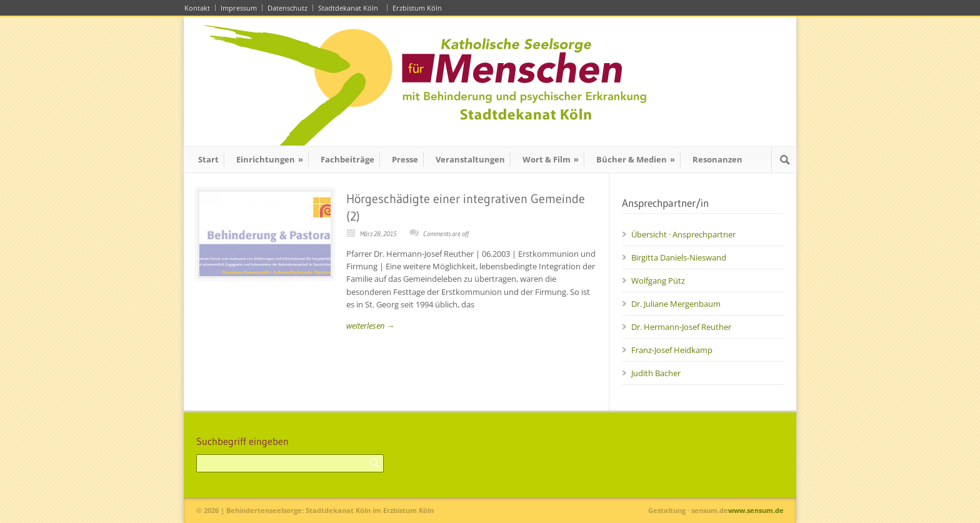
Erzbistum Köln (419, 8)
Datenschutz (287, 8)
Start (208, 159)
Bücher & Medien (636, 159)
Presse (405, 159)
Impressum (239, 8)
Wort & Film (551, 159)
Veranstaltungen (470, 159)
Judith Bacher (656, 373)
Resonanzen (717, 159)
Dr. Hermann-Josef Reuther (681, 327)
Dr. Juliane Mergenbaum (676, 304)
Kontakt (197, 8)
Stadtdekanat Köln (350, 8)
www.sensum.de (756, 510)
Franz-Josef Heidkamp (672, 350)
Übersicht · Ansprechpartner (683, 234)
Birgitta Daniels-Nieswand (679, 257)
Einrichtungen (270, 159)
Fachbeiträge (347, 159)
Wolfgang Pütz (658, 281)
